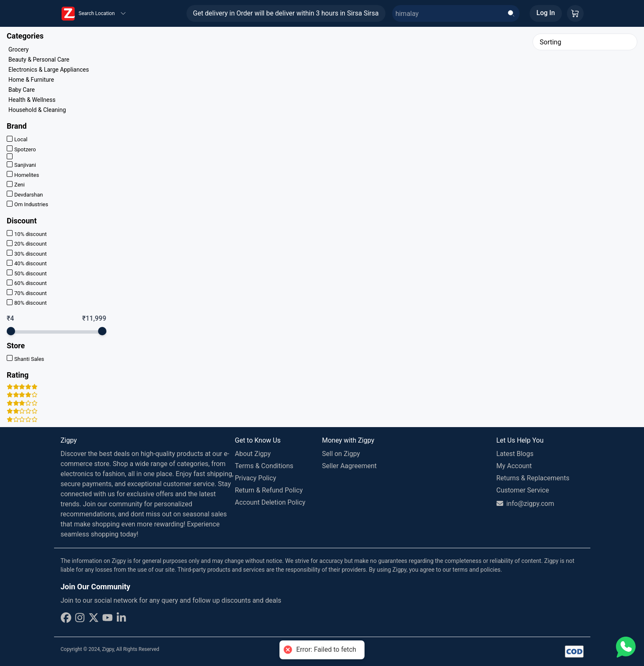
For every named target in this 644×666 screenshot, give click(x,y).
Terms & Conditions (264, 466)
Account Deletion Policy (270, 502)
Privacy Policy (256, 478)
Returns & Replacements (533, 478)
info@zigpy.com (525, 504)
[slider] (11, 331)
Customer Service (523, 490)
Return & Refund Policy (269, 490)
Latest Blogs (515, 454)
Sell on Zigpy (341, 454)
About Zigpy (253, 454)
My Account (514, 466)
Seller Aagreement (350, 466)
